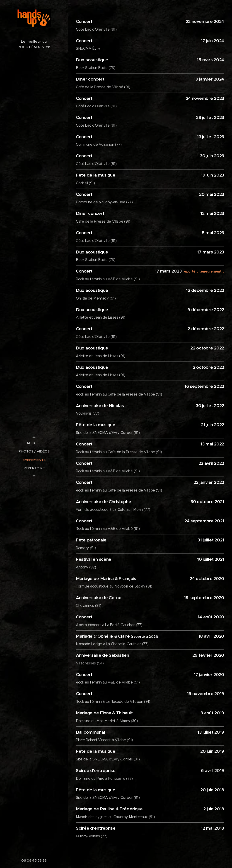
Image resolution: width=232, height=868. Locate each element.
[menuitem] (34, 443)
